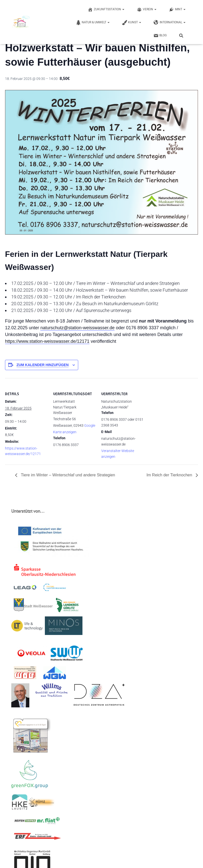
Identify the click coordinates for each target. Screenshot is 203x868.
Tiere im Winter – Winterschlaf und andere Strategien (68, 475)
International (170, 23)
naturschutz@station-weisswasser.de (77, 328)
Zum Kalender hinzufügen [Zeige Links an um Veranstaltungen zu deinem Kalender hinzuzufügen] (43, 365)
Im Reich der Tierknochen (170, 475)
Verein (147, 10)
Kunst (132, 23)
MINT (177, 10)
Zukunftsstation (106, 10)
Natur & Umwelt (93, 23)
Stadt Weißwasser (33, 605)
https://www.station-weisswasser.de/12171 (47, 341)
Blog (160, 36)
